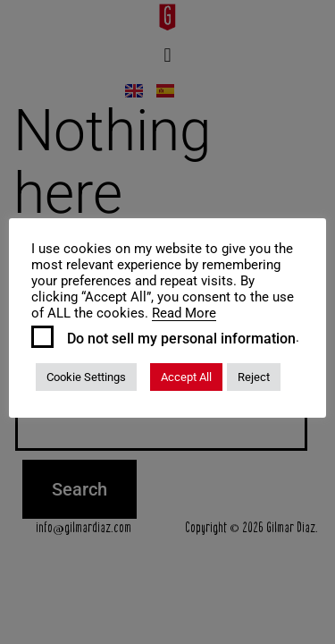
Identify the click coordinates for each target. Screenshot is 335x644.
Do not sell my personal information (181, 339)
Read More (184, 313)
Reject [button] (254, 377)
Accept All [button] (186, 377)
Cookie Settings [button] (86, 377)
